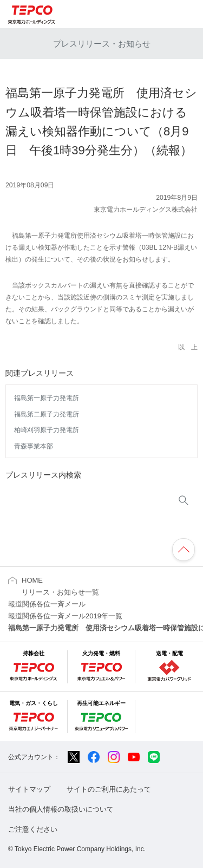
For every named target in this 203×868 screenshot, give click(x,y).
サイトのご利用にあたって (109, 789)
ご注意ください (33, 829)
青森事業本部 (34, 446)
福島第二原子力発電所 (47, 414)
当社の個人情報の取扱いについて (61, 809)
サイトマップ (29, 789)
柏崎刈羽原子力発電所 (47, 430)
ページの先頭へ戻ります (184, 550)
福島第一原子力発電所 (47, 398)
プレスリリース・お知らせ (102, 44)
